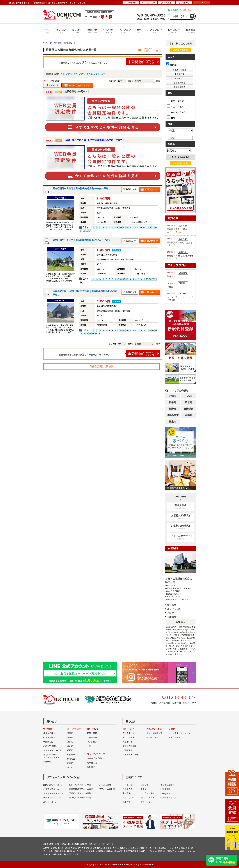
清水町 (189, 402)
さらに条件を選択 (181, 157)
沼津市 (173, 396)
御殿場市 (189, 409)
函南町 (189, 415)
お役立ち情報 (175, 737)
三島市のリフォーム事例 (80, 793)
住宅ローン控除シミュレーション (51, 756)
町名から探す (49, 737)
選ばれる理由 (128, 737)
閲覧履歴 (166, 3)
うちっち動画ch (168, 785)
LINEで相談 (165, 789)
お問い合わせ (180, 16)
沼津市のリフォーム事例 (80, 785)
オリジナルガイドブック (179, 733)
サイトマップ (146, 802)
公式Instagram (188, 10)
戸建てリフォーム (51, 789)
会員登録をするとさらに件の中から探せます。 (110, 62)
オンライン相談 (147, 793)
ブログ (170, 613)
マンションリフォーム (53, 793)
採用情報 (172, 617)
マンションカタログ (52, 750)
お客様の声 (174, 31)
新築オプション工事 (52, 797)
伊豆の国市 (173, 415)
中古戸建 (108, 31)
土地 (139, 31)
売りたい (77, 31)
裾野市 (173, 409)
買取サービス (128, 742)
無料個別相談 (152, 737)
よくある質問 (105, 785)
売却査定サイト (129, 733)
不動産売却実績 (129, 746)
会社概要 (191, 31)
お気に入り (149, 3)
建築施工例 (92, 763)
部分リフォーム (50, 802)
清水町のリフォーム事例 (80, 797)
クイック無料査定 (154, 733)
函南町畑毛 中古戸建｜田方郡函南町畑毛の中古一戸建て (94, 140)
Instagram (165, 793)
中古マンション (93, 74)
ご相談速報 (128, 750)
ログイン (202, 3)
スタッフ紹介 (155, 31)
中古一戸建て (79, 74)
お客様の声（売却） (131, 754)
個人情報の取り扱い (169, 797)
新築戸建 (92, 31)
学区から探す (49, 742)
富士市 (173, 422)
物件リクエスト (147, 797)
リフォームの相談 (107, 789)
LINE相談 (175, 10)
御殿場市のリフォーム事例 (81, 789)
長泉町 (173, 402)
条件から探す (49, 733)
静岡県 (171, 65)
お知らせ (144, 785)
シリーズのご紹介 (95, 758)
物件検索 (131, 3)
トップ (47, 31)
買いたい (61, 31)
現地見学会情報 (50, 746)
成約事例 (91, 767)
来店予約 (47, 761)
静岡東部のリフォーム (53, 785)
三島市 (189, 396)
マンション (125, 31)
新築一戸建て (66, 74)
